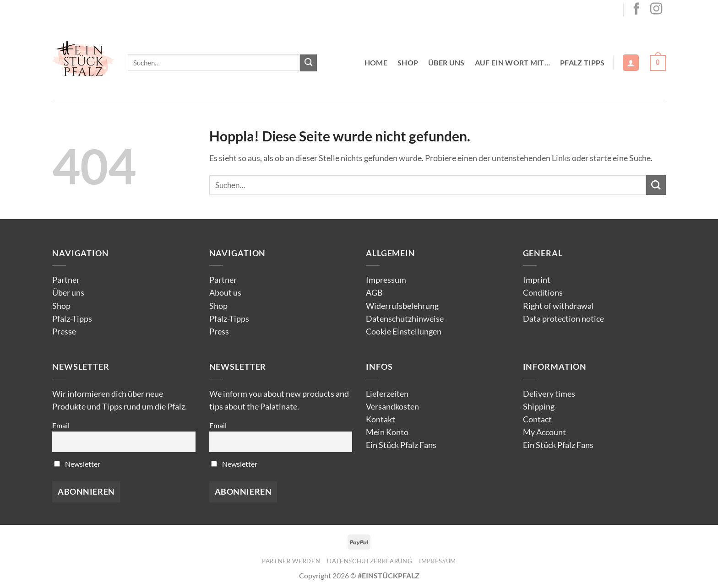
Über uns (446, 62)
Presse (64, 332)
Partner (66, 280)
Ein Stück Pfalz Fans (401, 445)
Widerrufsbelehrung (402, 306)
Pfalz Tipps (582, 62)
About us (225, 293)
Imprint (537, 280)
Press (219, 332)
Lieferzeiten (387, 394)
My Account (544, 432)
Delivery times (549, 394)
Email (61, 425)
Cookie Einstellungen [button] (404, 332)
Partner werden (291, 561)
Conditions (543, 293)
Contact (537, 419)
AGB (374, 293)
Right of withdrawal (558, 306)
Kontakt (381, 419)
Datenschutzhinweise (405, 319)
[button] (631, 63)
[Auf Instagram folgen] (656, 10)
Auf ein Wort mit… (512, 62)
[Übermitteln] (308, 63)
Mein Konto (387, 432)
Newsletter (77, 464)
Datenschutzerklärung (370, 561)
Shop (408, 62)
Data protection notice (563, 319)
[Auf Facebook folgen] (636, 10)
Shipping (539, 407)
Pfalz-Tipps (72, 319)
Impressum (386, 280)
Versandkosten (392, 407)
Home (376, 62)
